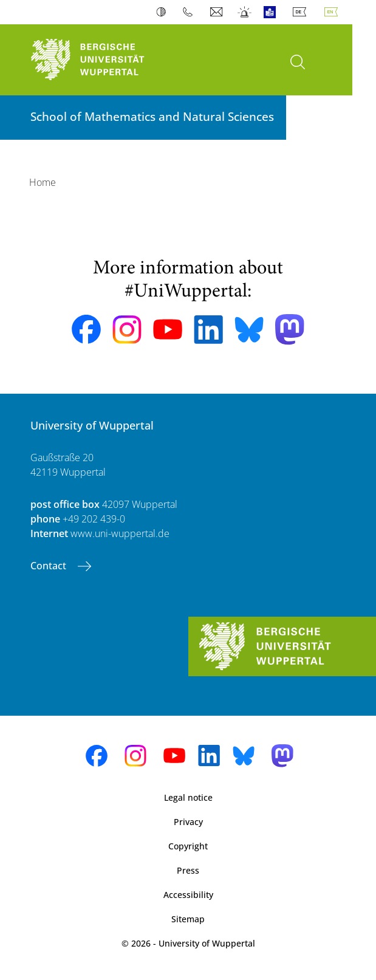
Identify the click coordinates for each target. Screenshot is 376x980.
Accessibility (188, 895)
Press (188, 870)
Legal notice (188, 797)
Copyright (188, 846)
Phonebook (190, 12)
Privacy (188, 822)
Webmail (218, 12)
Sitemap (188, 919)
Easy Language (272, 12)
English (333, 12)
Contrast (164, 12)
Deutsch (302, 12)
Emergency (245, 12)
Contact (50, 566)
